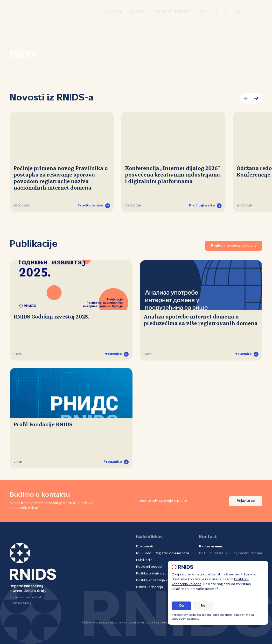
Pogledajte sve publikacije (234, 246)
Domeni (138, 11)
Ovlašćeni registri (172, 11)
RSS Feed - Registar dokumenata (163, 553)
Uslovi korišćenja (150, 587)
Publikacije (144, 560)
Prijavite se (246, 501)
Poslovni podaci (149, 567)
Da (181, 606)
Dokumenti (145, 547)
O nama (114, 11)
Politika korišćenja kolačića (157, 580)
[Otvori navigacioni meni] (257, 12)
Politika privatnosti (151, 574)
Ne (203, 606)
